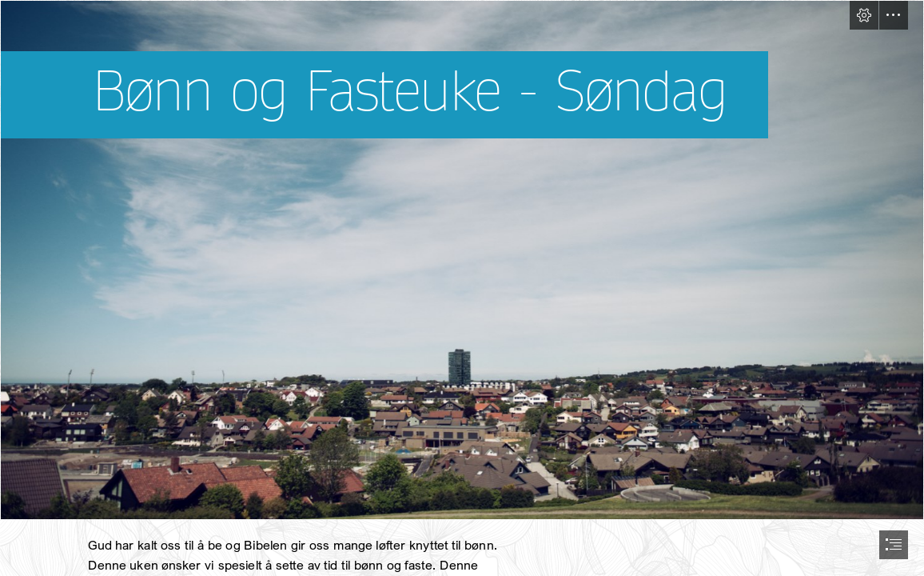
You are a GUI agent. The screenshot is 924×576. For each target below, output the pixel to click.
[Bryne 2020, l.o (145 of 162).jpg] (462, 260)
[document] (462, 288)
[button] (864, 15)
